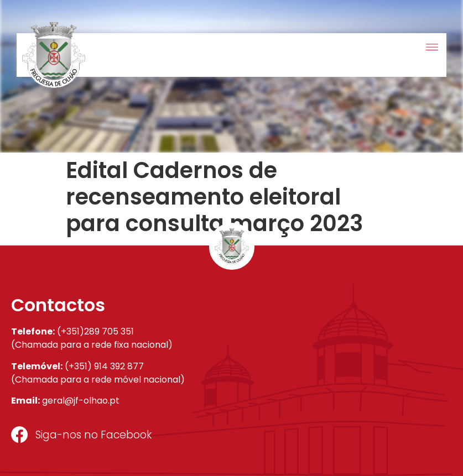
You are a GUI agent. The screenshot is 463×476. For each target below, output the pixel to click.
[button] (432, 48)
